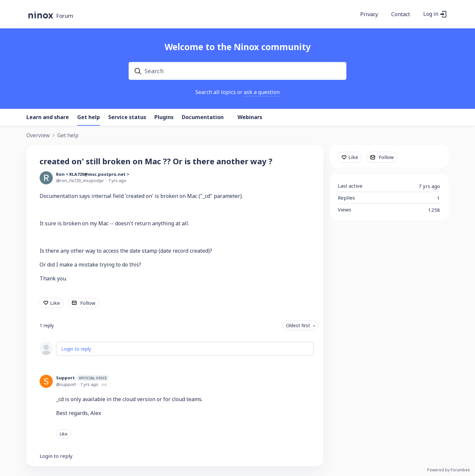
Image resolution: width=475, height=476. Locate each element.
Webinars (250, 117)
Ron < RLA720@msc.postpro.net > (93, 174)
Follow (88, 303)
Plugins (164, 117)
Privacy (369, 15)
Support (82, 378)
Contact (401, 15)
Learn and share (48, 117)
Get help (89, 117)
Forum (65, 16)
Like (55, 303)
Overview (38, 136)
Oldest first (298, 325)
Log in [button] (431, 14)
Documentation (203, 117)
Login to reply (76, 349)
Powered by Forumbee (449, 470)
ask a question (262, 92)
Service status (127, 117)
